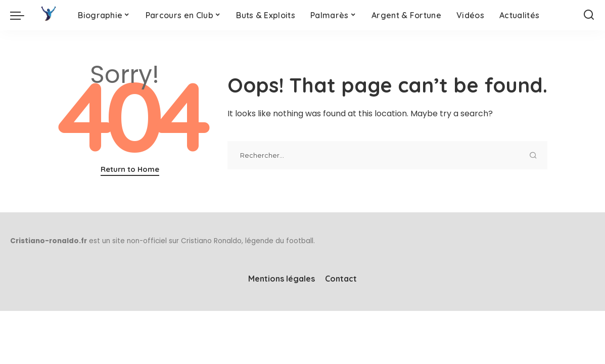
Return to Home (130, 169)
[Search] (589, 15)
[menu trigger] (22, 15)
